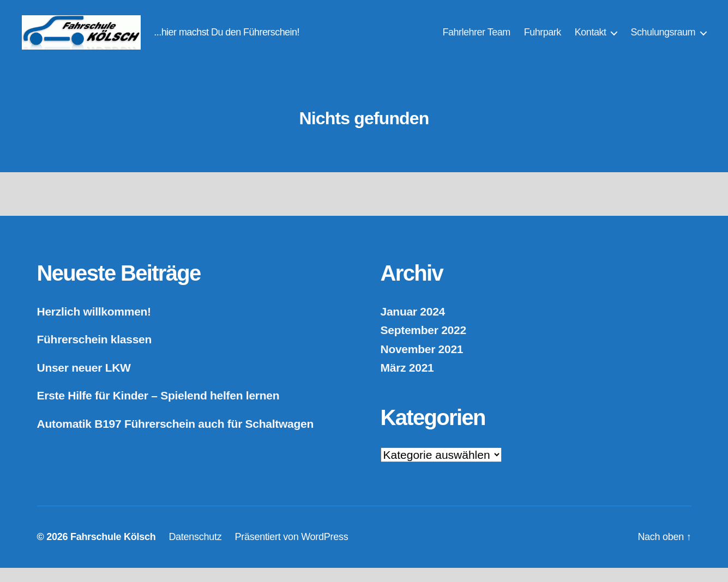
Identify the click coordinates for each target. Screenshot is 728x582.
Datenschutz (195, 551)
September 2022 (423, 345)
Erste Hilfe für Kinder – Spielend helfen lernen (158, 410)
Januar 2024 (413, 326)
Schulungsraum (663, 39)
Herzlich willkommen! (94, 326)
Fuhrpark (543, 39)
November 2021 (422, 363)
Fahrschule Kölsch (113, 551)
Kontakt (591, 39)
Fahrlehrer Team (477, 39)
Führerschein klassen (95, 354)
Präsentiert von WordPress (291, 551)
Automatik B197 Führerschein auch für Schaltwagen (176, 438)
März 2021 (407, 382)
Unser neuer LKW (84, 382)
